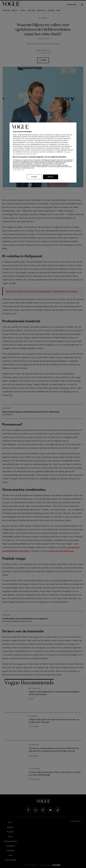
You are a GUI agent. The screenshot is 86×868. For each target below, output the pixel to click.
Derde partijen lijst (18, 170)
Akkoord (51, 177)
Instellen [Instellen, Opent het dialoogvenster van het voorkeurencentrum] (34, 177)
